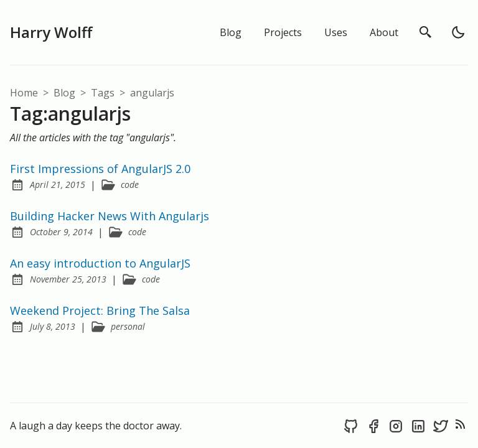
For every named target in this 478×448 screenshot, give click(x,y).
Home (24, 93)
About (384, 32)
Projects (283, 32)
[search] (426, 32)
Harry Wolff (51, 32)
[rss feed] (461, 426)
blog (66, 93)
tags (104, 93)
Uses (336, 32)
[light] (458, 32)
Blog (231, 32)
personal (128, 326)
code (130, 184)
